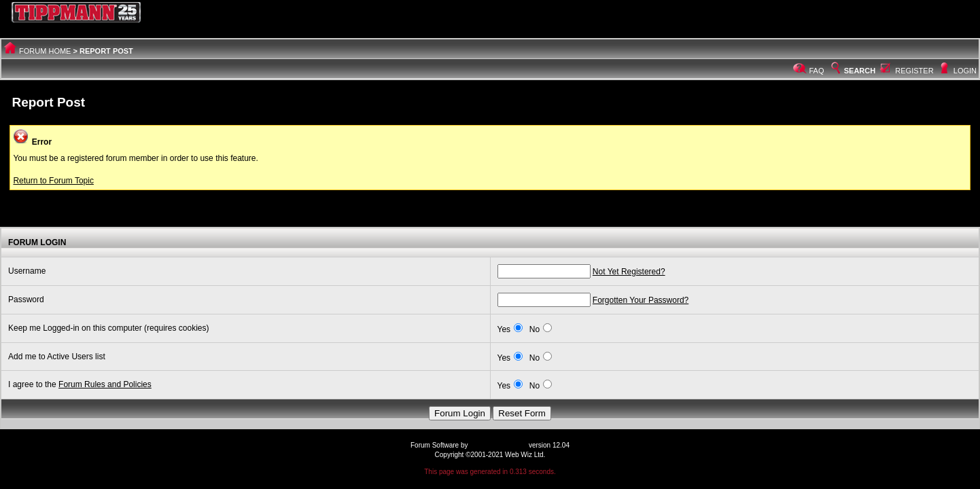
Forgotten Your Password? (641, 300)
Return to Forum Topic (53, 181)
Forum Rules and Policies (105, 384)
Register (914, 71)
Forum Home (45, 51)
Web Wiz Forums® (498, 445)
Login (965, 71)
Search (852, 71)
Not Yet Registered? (629, 272)
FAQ (817, 71)
